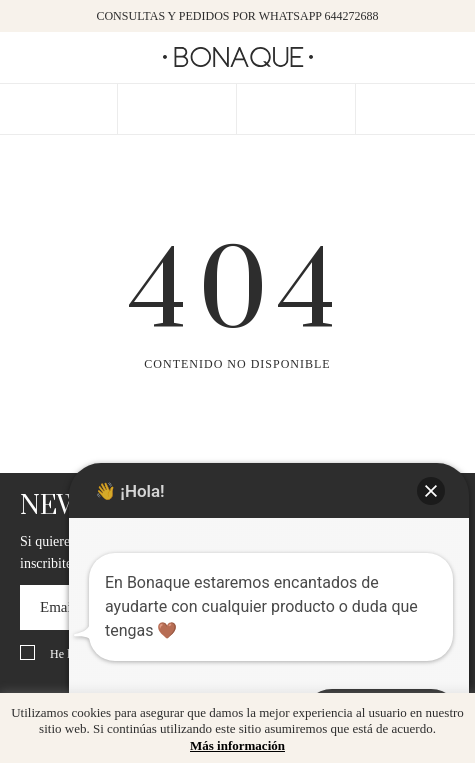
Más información (237, 745)
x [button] (445, 715)
